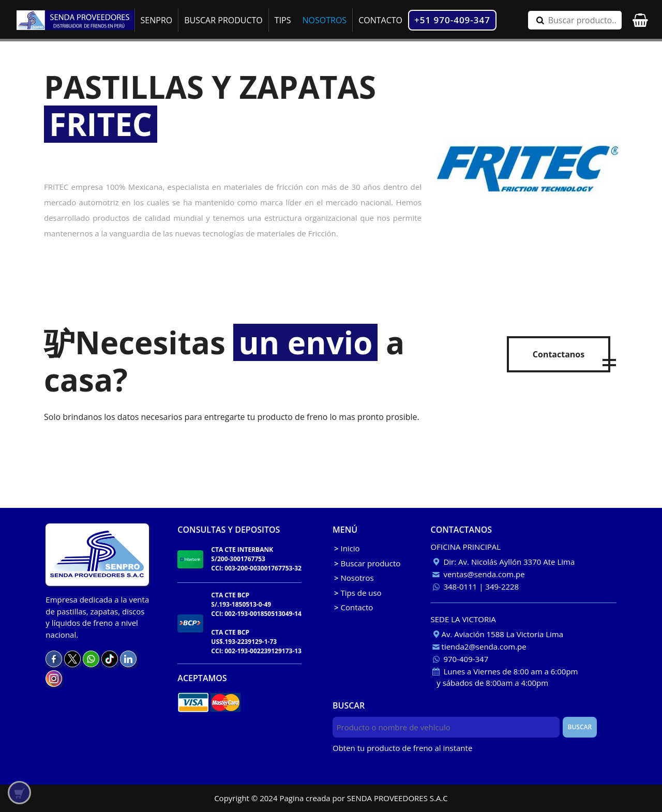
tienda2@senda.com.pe (479, 646)
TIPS (283, 20)
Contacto (353, 607)
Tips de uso (358, 593)
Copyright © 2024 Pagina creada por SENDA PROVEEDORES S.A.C (331, 798)
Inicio (347, 548)
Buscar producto (367, 563)
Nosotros (354, 578)
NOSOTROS (325, 20)
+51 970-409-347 (452, 20)
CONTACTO (380, 20)
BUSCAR (580, 727)
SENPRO (157, 20)
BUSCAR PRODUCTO (223, 20)
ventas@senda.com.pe (478, 574)
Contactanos (559, 354)
